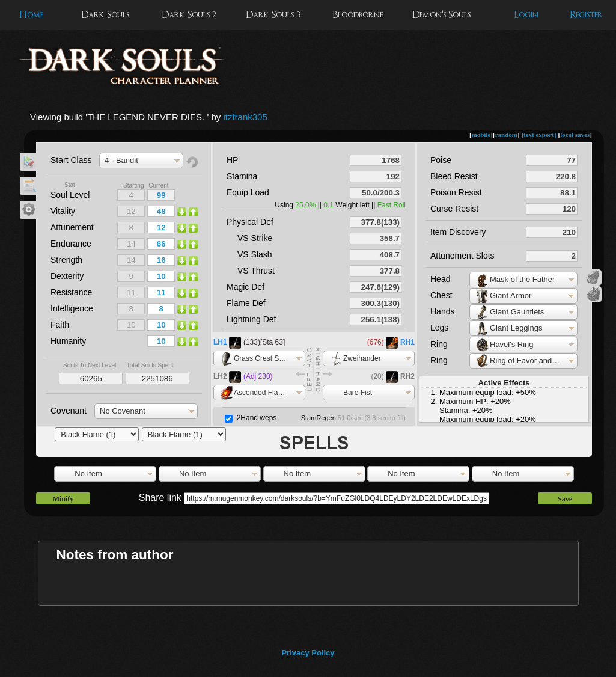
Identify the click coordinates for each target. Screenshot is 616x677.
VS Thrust (256, 271)
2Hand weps (257, 418)
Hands (442, 311)
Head (440, 279)
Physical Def (250, 222)
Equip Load (248, 192)
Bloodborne (358, 15)
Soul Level (70, 195)
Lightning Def (252, 319)
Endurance (71, 244)
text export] (540, 135)
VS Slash (255, 254)
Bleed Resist (454, 176)
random (506, 135)
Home (31, 15)
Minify (63, 499)
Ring (439, 344)
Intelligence (72, 308)
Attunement (72, 227)
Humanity (68, 341)
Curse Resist (454, 209)
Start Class (71, 160)
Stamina (242, 176)
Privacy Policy (308, 653)
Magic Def (245, 287)
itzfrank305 (245, 117)
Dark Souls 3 (273, 15)
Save (565, 499)
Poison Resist (456, 192)
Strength (66, 260)
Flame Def (246, 303)
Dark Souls (105, 15)
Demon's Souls (441, 15)
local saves (575, 135)
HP (232, 160)
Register (586, 15)
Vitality (63, 211)
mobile (481, 135)
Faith (60, 325)
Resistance (71, 292)
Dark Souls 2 (189, 15)
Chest (441, 295)
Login (526, 15)
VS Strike (255, 238)
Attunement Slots (462, 256)
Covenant (69, 411)
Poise (441, 160)
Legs (439, 328)
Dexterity (67, 276)
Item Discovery (458, 232)
